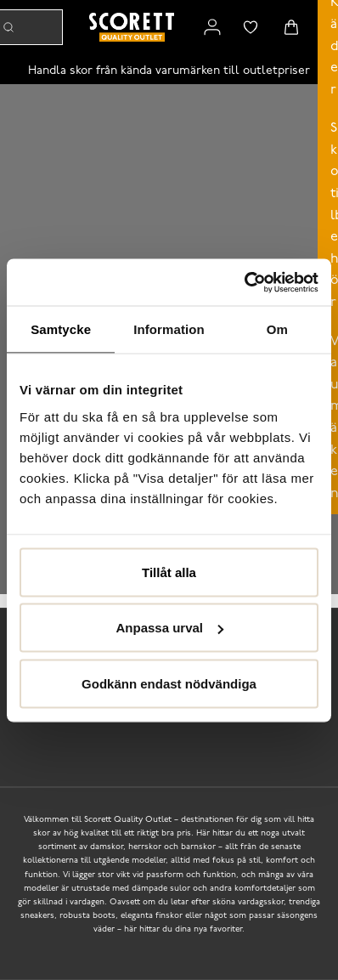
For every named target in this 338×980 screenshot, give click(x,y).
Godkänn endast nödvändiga (169, 683)
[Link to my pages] (212, 27)
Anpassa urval (169, 628)
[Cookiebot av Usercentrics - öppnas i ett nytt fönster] (244, 282)
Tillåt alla (169, 572)
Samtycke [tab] (61, 329)
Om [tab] (277, 329)
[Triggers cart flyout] (291, 27)
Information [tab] (169, 329)
